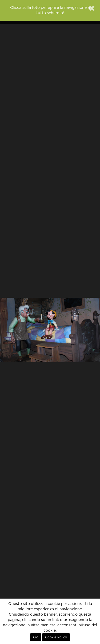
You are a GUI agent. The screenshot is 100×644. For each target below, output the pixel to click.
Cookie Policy (56, 637)
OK (36, 637)
